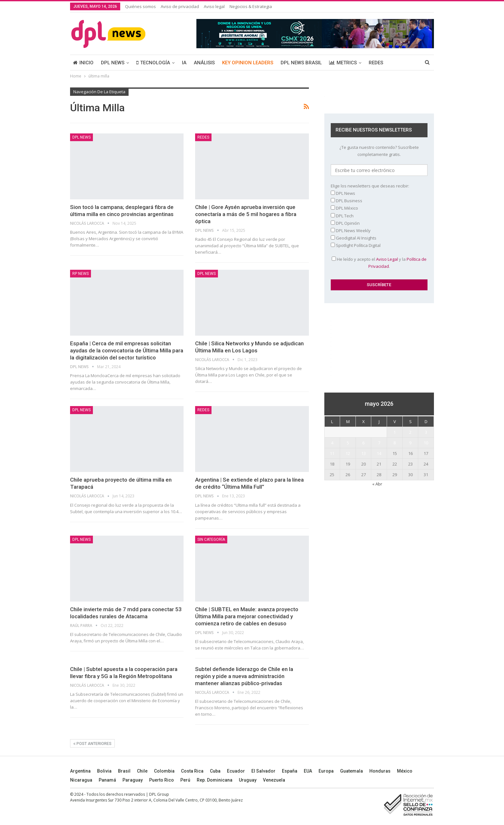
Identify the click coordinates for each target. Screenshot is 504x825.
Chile (142, 771)
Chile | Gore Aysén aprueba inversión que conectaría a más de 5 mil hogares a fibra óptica (246, 214)
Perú (185, 780)
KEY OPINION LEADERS (248, 63)
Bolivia (104, 771)
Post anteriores (92, 744)
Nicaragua (81, 780)
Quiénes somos (140, 6)
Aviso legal (214, 6)
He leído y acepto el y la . (379, 263)
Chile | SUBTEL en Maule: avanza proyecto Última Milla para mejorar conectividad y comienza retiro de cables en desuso (247, 616)
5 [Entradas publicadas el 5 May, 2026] (348, 443)
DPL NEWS (113, 63)
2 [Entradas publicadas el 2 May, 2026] (410, 432)
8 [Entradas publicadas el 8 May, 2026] (395, 443)
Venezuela (274, 780)
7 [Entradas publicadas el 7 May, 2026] (379, 443)
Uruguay (248, 780)
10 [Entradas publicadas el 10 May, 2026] (426, 443)
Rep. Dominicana (215, 780)
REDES (376, 63)
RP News (81, 274)
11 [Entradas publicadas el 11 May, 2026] (332, 453)
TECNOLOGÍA (153, 63)
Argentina (80, 771)
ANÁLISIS (204, 63)
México (405, 771)
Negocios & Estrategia (251, 6)
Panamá (107, 780)
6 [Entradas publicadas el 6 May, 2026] (363, 443)
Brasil (124, 771)
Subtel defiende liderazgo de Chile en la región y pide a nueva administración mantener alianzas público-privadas (244, 676)
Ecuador (236, 771)
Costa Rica (192, 771)
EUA (308, 771)
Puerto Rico (162, 780)
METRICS (343, 63)
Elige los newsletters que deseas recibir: (370, 186)
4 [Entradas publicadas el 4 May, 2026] (332, 443)
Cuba (215, 771)
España (290, 771)
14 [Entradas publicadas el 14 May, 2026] (379, 453)
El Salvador (263, 771)
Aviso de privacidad (180, 6)
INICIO (83, 63)
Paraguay (133, 780)
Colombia (164, 771)
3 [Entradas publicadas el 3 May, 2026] (426, 432)
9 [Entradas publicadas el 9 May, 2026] (410, 443)
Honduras (380, 771)
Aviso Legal (387, 259)
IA (184, 63)
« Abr (377, 484)
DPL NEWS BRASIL (301, 63)
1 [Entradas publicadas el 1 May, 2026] (395, 432)
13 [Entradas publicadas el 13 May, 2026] (364, 453)
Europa (326, 771)
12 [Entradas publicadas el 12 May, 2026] (348, 453)
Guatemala (351, 771)
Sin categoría (211, 539)
